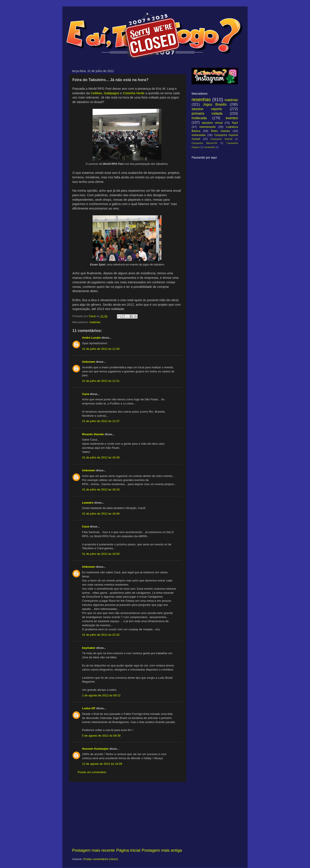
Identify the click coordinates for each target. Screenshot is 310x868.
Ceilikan (96, 93)
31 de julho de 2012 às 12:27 (101, 421)
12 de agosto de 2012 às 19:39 (102, 764)
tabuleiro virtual (212, 123)
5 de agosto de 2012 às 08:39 (101, 736)
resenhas (201, 99)
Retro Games (220, 131)
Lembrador (209, 147)
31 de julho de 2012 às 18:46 (101, 514)
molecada (199, 118)
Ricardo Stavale (93, 434)
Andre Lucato (91, 338)
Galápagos (112, 93)
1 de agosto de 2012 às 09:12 (101, 695)
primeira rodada (207, 113)
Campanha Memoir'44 (204, 143)
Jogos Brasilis (215, 104)
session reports (207, 109)
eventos (232, 118)
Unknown (89, 362)
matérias (95, 322)
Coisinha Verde (134, 93)
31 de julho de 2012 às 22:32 (101, 635)
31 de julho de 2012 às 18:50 (101, 554)
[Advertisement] (127, 815)
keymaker (89, 648)
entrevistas (199, 135)
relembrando (208, 127)
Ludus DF (89, 708)
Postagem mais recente (93, 850)
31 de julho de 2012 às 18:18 (101, 490)
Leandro (88, 503)
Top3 (235, 123)
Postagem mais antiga (162, 850)
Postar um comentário (92, 772)
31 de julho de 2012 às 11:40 (101, 349)
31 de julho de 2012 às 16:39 (101, 457)
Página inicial (128, 850)
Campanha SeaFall (221, 139)
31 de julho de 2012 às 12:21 (101, 381)
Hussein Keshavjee (95, 749)
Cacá (85, 394)
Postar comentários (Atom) (101, 859)
